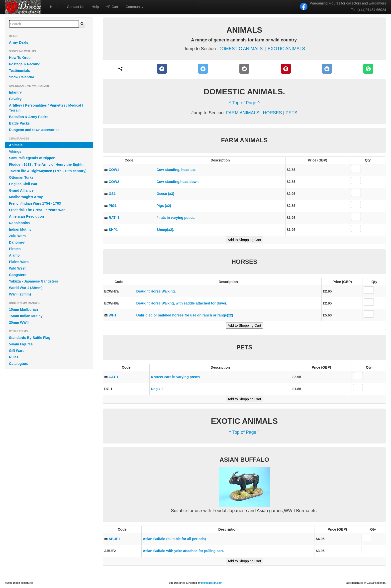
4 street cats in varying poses (175, 377)
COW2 (114, 182)
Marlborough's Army (26, 197)
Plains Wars (19, 262)
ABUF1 (114, 539)
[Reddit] (327, 69)
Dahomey (17, 242)
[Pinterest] (286, 69)
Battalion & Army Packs (29, 117)
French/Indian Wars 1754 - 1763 (35, 203)
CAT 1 (114, 377)
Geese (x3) (165, 194)
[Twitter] (203, 69)
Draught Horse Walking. (156, 291)
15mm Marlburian (23, 309)
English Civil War (23, 184)
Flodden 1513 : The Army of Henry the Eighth (46, 164)
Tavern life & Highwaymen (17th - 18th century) (48, 171)
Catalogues (18, 364)
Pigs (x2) (164, 206)
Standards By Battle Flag (30, 338)
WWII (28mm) (20, 294)
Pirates (15, 249)
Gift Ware (17, 351)
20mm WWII (19, 322)
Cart (112, 7)
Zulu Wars (17, 236)
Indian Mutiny (20, 229)
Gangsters (18, 275)
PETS (291, 113)
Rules (14, 357)
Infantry (15, 92)
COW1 (114, 170)
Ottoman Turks (21, 177)
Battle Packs (19, 123)
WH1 (113, 315)
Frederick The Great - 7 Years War (37, 210)
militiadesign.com (212, 583)
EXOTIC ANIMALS (286, 49)
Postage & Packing (25, 64)
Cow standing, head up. (176, 170)
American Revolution (26, 216)
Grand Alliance (21, 190)
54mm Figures (21, 344)
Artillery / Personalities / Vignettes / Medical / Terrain (46, 108)
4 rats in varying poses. (177, 218)
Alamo (14, 255)
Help (95, 7)
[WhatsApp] (368, 69)
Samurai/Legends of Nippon (32, 158)
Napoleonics (19, 223)
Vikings (15, 151)
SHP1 (113, 230)
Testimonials (20, 71)
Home (55, 7)
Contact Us (75, 7)
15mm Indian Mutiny (26, 316)
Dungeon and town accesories (34, 130)
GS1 (112, 194)
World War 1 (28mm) (26, 288)
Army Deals (19, 42)
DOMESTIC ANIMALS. (241, 49)
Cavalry (15, 99)
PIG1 (113, 206)
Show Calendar (22, 77)
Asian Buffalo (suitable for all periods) (174, 539)
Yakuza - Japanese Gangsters (34, 281)
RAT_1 (114, 218)
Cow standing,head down (178, 182)
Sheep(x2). (165, 230)
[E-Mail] (244, 69)
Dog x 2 (157, 389)
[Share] (121, 69)
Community (135, 7)
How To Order (20, 58)
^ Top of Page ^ (244, 103)
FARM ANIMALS (243, 113)
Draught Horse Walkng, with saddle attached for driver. (182, 303)
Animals (16, 145)
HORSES (272, 113)
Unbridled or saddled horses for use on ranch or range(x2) (185, 315)
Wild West (17, 268)
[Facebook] (162, 69)
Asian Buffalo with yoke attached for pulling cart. (183, 551)
